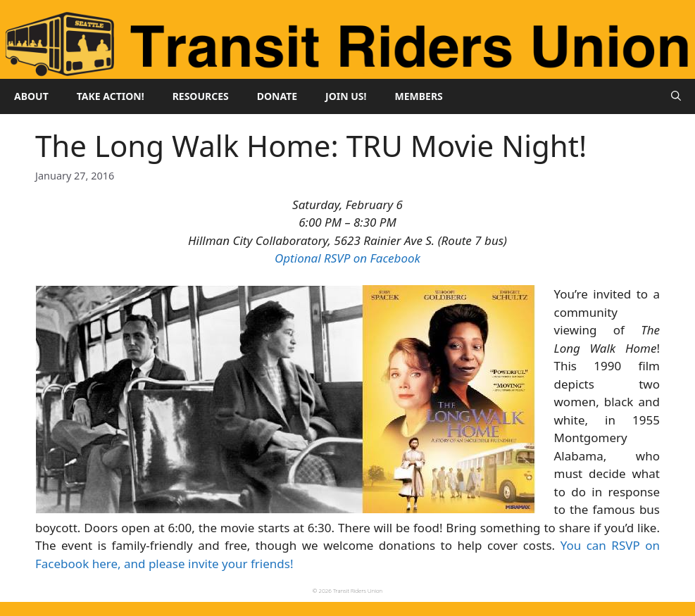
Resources (201, 96)
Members (419, 96)
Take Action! (111, 96)
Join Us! (346, 96)
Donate (277, 96)
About (31, 96)
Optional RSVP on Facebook (347, 258)
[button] (676, 96)
